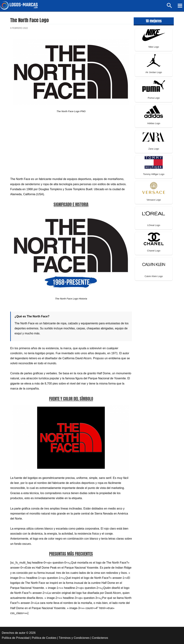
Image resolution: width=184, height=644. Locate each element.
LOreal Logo (154, 225)
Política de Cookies (44, 638)
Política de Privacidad (16, 638)
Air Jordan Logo (154, 72)
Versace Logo (154, 200)
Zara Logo (154, 149)
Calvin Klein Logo (154, 276)
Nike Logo (154, 47)
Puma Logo (154, 98)
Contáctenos (100, 638)
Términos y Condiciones (74, 638)
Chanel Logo (154, 251)
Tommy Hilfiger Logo (154, 174)
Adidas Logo (154, 123)
